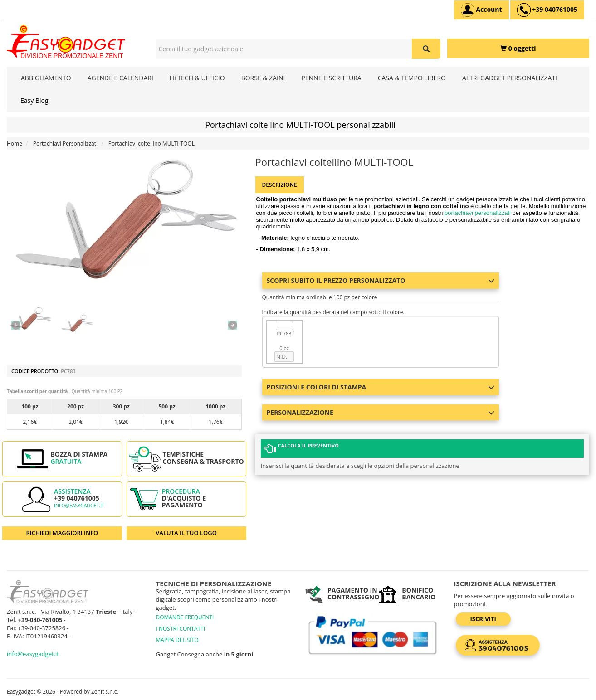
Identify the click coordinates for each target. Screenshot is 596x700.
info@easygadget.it (79, 506)
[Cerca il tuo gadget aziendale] (426, 49)
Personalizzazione (381, 412)
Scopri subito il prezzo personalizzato (381, 280)
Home (15, 143)
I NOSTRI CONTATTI (181, 629)
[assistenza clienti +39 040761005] (547, 10)
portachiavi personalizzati (478, 213)
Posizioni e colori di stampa (381, 387)
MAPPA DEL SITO (177, 640)
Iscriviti (483, 619)
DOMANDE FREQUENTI (185, 617)
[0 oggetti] (518, 48)
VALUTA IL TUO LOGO (186, 533)
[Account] (481, 10)
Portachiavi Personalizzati (65, 143)
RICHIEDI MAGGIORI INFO (62, 533)
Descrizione (280, 185)
